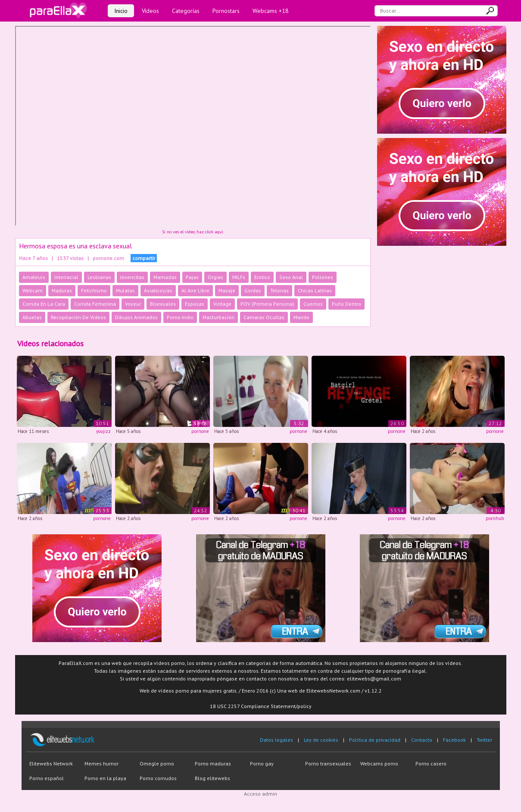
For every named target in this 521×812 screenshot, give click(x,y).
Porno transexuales (328, 763)
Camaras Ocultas (264, 317)
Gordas (253, 290)
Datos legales (276, 740)
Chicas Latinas (315, 290)
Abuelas (32, 317)
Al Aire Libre (195, 290)
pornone (200, 431)
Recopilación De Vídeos (78, 317)
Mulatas (125, 290)
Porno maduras (213, 763)
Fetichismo (94, 290)
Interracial (66, 277)
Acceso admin (260, 794)
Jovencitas (132, 277)
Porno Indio (180, 317)
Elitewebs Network (51, 763)
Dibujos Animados (136, 317)
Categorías (186, 11)
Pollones (323, 277)
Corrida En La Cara (44, 304)
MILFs (239, 277)
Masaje (227, 290)
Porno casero (431, 763)
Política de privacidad (375, 740)
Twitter (484, 740)
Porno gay (262, 763)
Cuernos (313, 304)
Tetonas (279, 290)
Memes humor (101, 763)
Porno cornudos (158, 778)
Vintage (222, 304)
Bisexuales (163, 304)
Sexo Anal (291, 277)
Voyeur (133, 304)
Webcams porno (379, 763)
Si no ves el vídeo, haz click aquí (193, 232)
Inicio (121, 11)
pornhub (495, 518)
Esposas (195, 304)
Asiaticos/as (158, 290)
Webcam (33, 290)
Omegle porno (157, 763)
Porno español (47, 778)
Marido (301, 317)
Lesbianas (99, 277)
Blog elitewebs (212, 778)
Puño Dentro (346, 304)
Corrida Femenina (95, 304)
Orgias (215, 277)
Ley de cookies (321, 740)
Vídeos (150, 11)
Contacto (422, 740)
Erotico (262, 277)
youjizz (103, 431)
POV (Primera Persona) (267, 304)
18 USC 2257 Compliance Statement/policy (261, 706)
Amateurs (34, 277)
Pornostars (226, 11)
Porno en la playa (105, 778)
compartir (144, 258)
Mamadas (165, 277)
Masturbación (218, 317)
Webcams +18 (271, 11)
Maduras (62, 290)
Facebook (454, 740)
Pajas (192, 277)
